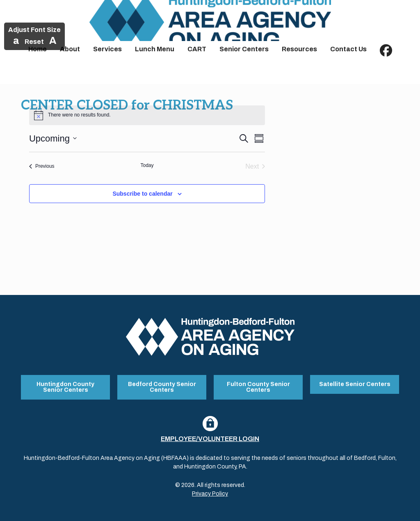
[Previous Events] (42, 167)
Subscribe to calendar (142, 194)
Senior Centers (244, 49)
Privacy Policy (210, 494)
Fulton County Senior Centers (258, 387)
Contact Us (348, 49)
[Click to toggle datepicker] (53, 138)
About (70, 49)
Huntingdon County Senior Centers (65, 387)
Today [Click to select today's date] (147, 165)
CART (197, 49)
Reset (34, 42)
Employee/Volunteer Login (210, 439)
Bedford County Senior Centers (162, 387)
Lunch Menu (155, 49)
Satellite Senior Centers (355, 384)
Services (107, 49)
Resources (299, 49)
